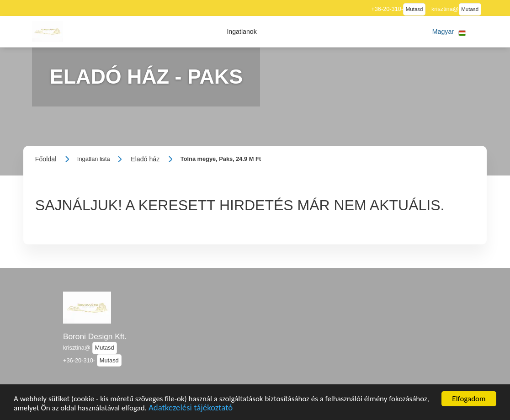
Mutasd (414, 9)
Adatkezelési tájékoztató (191, 411)
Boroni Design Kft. (95, 336)
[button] (242, 32)
